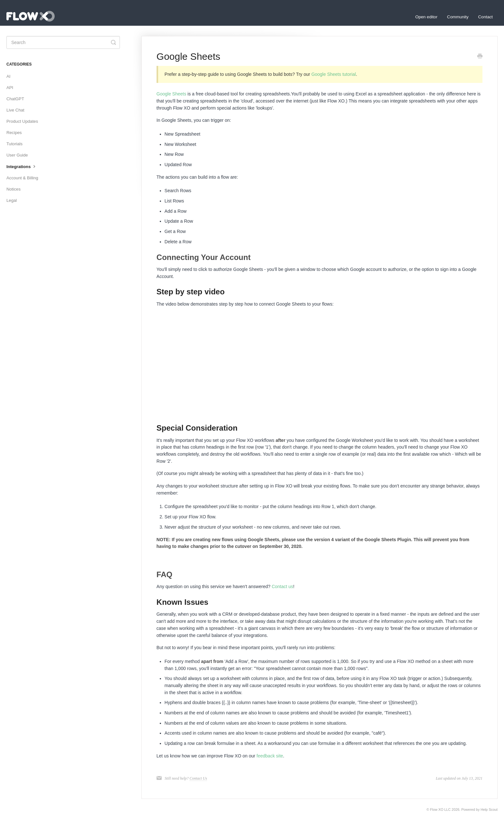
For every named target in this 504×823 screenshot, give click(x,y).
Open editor (426, 17)
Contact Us (198, 778)
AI (8, 76)
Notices (14, 189)
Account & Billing (22, 178)
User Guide (17, 155)
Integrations (22, 166)
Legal (12, 200)
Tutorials (14, 144)
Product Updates (22, 121)
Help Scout (489, 810)
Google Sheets (171, 94)
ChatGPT (15, 99)
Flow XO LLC (440, 810)
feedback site (270, 756)
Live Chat (15, 110)
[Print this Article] (480, 57)
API (10, 88)
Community (458, 17)
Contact (486, 17)
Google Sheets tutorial (334, 74)
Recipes (14, 133)
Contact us (282, 586)
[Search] (63, 42)
